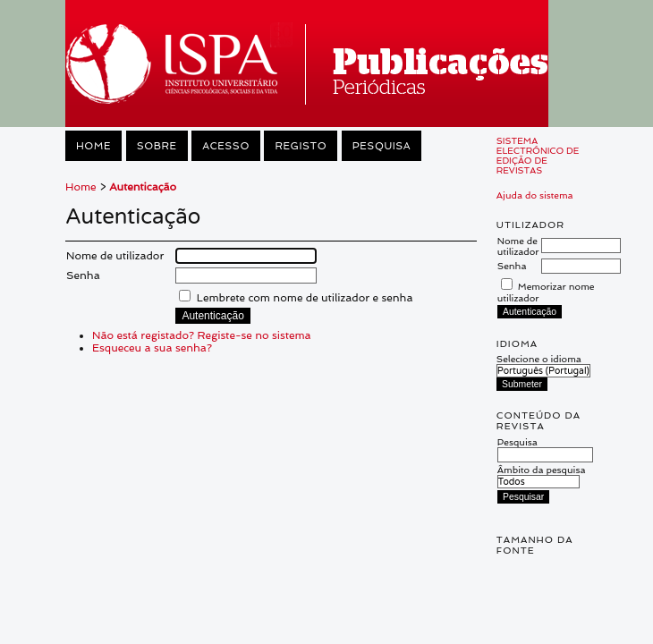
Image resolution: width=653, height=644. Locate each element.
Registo (301, 146)
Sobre (157, 146)
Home (93, 146)
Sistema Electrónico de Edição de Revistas (538, 156)
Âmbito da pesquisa (542, 475)
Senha (512, 266)
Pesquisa (382, 146)
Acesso (226, 146)
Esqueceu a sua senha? (152, 348)
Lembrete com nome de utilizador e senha (305, 298)
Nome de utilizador (518, 246)
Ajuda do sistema (535, 195)
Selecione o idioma (539, 359)
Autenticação (143, 187)
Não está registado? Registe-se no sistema (202, 335)
